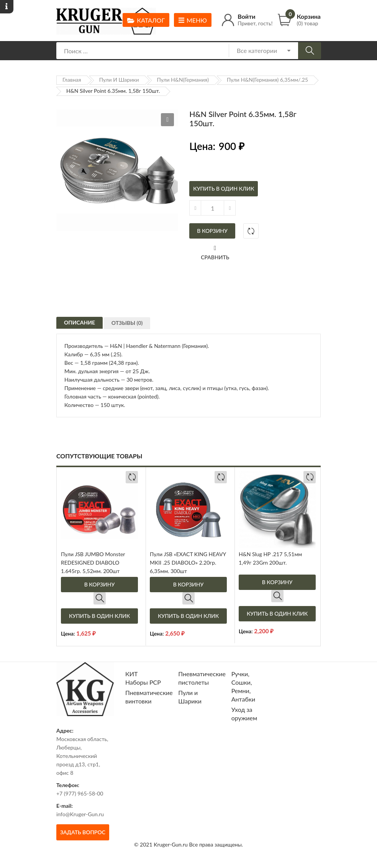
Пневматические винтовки (149, 697)
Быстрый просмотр (100, 598)
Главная (72, 80)
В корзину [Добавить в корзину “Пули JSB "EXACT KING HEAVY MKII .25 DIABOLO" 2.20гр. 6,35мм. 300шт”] (188, 584)
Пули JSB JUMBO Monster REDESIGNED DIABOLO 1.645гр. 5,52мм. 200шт (93, 562)
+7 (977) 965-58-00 (80, 793)
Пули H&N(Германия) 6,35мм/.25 (267, 80)
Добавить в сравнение (251, 231)
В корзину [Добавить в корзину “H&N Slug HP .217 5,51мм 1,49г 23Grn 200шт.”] (277, 582)
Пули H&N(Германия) (183, 80)
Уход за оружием (244, 714)
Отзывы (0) (130, 327)
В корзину (212, 231)
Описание (79, 325)
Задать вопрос (83, 832)
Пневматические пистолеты (202, 678)
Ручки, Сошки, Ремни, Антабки (243, 686)
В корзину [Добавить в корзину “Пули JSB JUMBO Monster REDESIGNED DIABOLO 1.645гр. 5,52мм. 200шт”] (100, 584)
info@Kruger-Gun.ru (80, 814)
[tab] (79, 324)
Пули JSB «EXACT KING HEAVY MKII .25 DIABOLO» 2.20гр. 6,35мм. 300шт (188, 562)
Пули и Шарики (119, 80)
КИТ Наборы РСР (143, 678)
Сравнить (215, 257)
